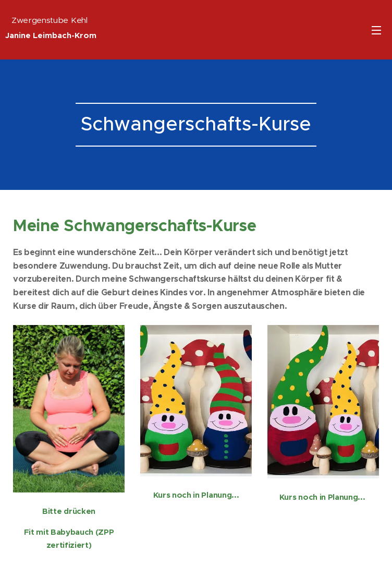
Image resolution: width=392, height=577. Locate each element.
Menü (376, 30)
